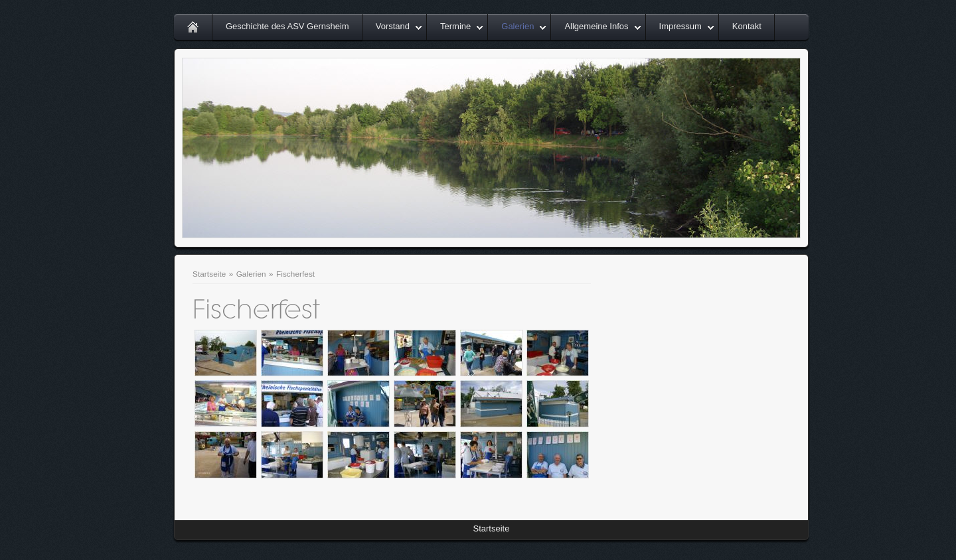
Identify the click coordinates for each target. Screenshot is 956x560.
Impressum (680, 26)
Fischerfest (295, 274)
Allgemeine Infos (596, 26)
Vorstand (393, 26)
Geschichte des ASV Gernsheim (287, 26)
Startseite (209, 274)
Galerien (518, 26)
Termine (455, 26)
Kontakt (747, 26)
